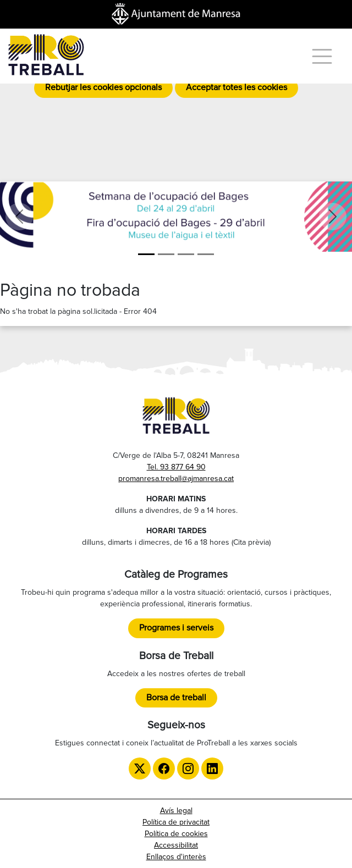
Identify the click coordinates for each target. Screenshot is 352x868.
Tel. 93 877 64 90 (176, 467)
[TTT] (206, 254)
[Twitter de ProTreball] (140, 769)
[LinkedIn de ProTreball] (212, 769)
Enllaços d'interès (176, 857)
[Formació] (166, 254)
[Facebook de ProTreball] (164, 769)
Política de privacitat (176, 822)
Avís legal (176, 811)
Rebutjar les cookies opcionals (103, 87)
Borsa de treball (176, 698)
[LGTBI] (186, 254)
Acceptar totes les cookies (237, 87)
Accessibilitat (176, 845)
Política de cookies (176, 834)
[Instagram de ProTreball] (188, 769)
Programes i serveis (176, 628)
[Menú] (322, 56)
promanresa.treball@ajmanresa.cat (176, 479)
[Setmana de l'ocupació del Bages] (146, 254)
